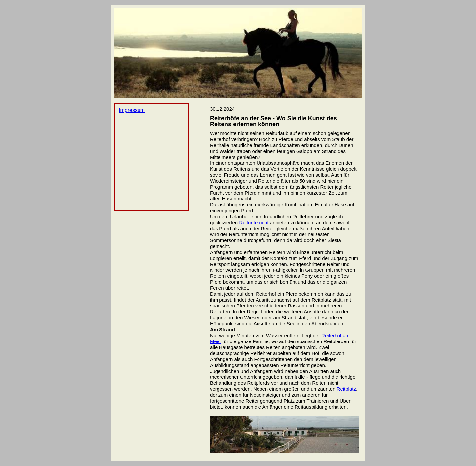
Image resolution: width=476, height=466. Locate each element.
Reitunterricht (254, 222)
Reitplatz (346, 389)
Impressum (132, 110)
